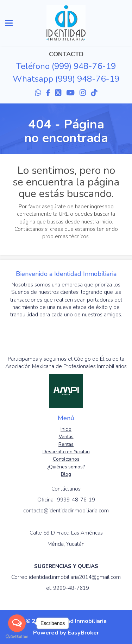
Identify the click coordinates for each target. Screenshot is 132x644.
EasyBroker (83, 633)
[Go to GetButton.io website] (17, 637)
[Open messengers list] (17, 623)
